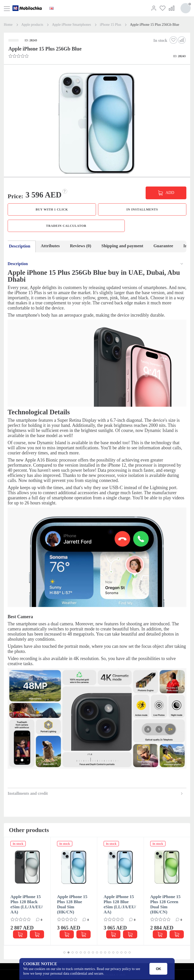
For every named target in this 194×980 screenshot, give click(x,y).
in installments (142, 209)
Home (8, 25)
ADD (170, 193)
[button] (96, 124)
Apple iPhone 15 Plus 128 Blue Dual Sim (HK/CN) (72, 904)
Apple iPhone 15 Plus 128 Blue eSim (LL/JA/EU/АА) (120, 904)
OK (158, 969)
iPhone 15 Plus (110, 25)
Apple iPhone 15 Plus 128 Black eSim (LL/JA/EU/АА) (27, 904)
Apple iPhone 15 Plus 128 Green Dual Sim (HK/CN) (165, 904)
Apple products (32, 25)
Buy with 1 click (52, 209)
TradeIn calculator (66, 226)
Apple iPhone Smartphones (71, 25)
